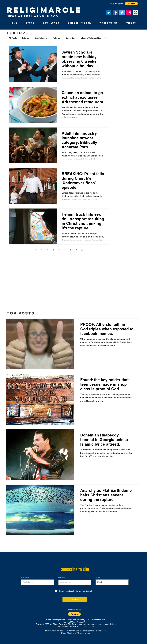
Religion (57, 38)
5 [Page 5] (71, 250)
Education (71, 38)
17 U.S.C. (84, 626)
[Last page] (82, 250)
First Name (25, 577)
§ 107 (92, 626)
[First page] (36, 250)
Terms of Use (69, 622)
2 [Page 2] (53, 250)
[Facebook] (115, 12)
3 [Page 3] (59, 250)
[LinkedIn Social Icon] (109, 12)
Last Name (62, 578)
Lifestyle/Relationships (91, 38)
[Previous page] (42, 250)
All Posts (13, 38)
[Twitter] (122, 12)
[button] (106, 38)
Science (26, 38)
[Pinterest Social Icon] (136, 12)
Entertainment (41, 38)
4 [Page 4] (65, 250)
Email (98, 577)
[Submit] (75, 600)
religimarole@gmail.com (96, 631)
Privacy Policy (82, 622)
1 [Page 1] (47, 250)
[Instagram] (129, 12)
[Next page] (76, 250)
